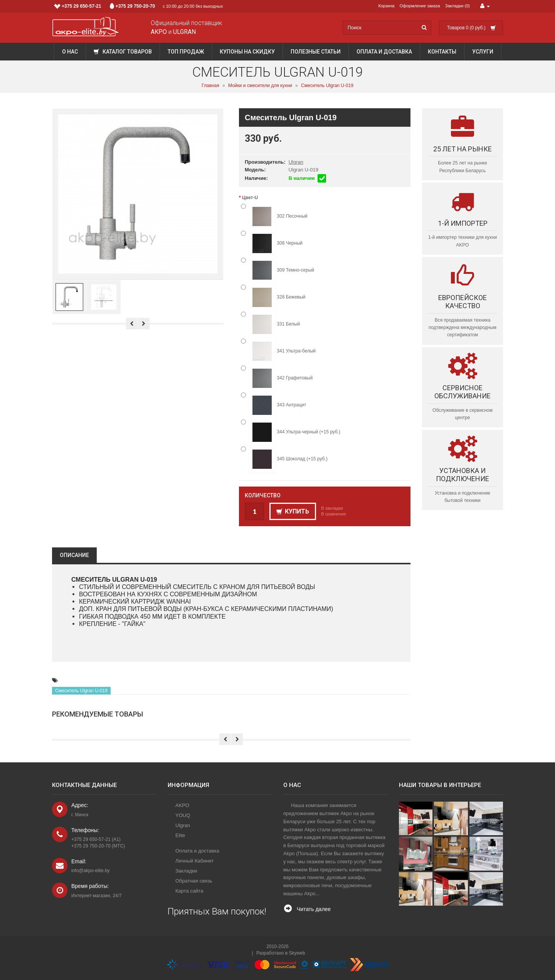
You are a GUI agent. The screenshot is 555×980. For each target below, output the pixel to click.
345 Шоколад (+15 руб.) (284, 459)
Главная (210, 86)
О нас (70, 52)
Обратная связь (194, 881)
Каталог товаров (123, 52)
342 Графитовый (277, 378)
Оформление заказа (420, 6)
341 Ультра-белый (278, 351)
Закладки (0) (457, 6)
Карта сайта (189, 891)
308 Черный (272, 243)
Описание (74, 555)
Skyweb (297, 953)
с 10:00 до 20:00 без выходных (139, 6)
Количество (263, 495)
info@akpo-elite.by (91, 871)
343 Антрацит (273, 405)
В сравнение (334, 514)
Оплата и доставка (384, 52)
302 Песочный (274, 216)
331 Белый (270, 324)
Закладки (186, 871)
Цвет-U (250, 198)
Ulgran (296, 162)
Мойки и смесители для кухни (260, 86)
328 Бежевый (273, 297)
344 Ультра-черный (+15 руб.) (291, 432)
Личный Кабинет (194, 861)
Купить (293, 511)
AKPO (182, 805)
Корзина (387, 6)
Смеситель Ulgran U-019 (327, 86)
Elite (180, 835)
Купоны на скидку (247, 52)
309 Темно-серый (277, 270)
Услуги (483, 52)
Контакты (442, 52)
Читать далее (314, 909)
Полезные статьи (316, 52)
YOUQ (183, 815)
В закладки (332, 508)
